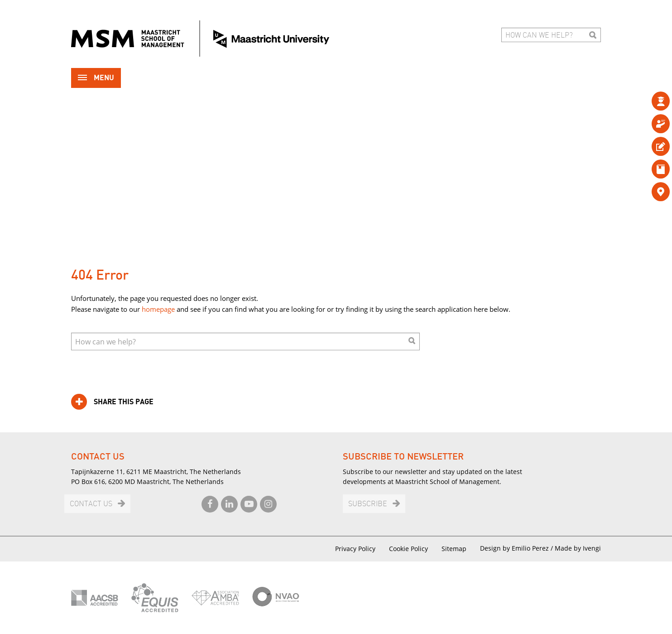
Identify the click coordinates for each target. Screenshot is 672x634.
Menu (96, 79)
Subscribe (368, 504)
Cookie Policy (408, 549)
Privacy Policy (355, 549)
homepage (158, 309)
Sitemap (454, 549)
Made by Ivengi (578, 548)
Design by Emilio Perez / (517, 548)
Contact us (91, 504)
